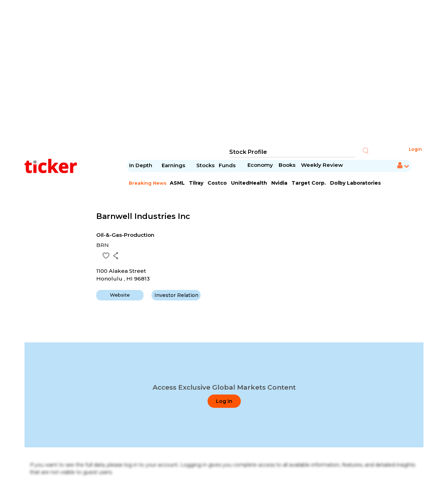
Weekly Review (322, 165)
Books (287, 165)
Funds (228, 165)
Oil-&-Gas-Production (125, 235)
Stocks (205, 165)
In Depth (141, 165)
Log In (224, 401)
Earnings (174, 165)
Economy (260, 165)
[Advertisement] (224, 73)
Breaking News (148, 183)
